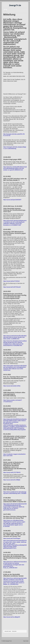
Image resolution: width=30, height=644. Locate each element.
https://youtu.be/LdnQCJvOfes (12, 386)
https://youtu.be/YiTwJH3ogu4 (12, 538)
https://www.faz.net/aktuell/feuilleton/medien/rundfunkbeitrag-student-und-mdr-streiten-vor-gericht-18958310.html (15, 168)
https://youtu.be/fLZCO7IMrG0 (12, 472)
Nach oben (26, 641)
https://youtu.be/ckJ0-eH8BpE (12, 480)
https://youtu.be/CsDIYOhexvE (12, 287)
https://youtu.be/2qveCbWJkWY (12, 200)
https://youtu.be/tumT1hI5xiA (11, 281)
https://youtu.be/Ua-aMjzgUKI (12, 617)
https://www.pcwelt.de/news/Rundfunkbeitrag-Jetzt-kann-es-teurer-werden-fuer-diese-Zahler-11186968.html (15, 337)
